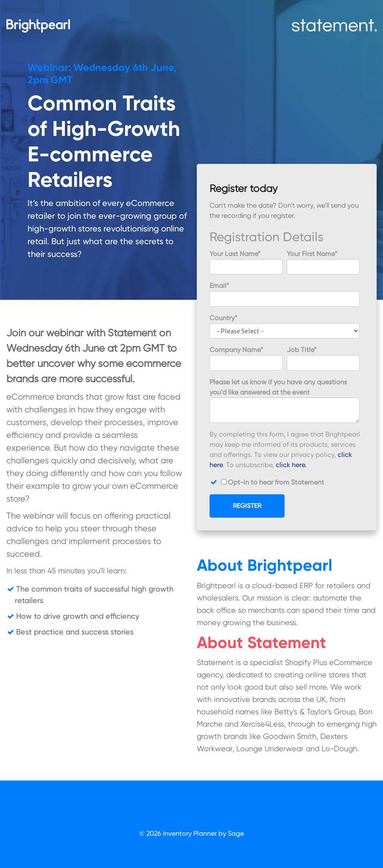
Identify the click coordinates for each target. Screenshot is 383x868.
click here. (291, 465)
